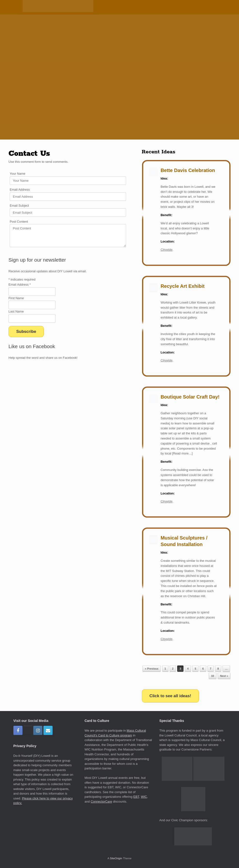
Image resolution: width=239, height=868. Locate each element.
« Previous (152, 669)
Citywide (166, 250)
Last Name (16, 311)
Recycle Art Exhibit (183, 286)
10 (213, 676)
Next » (224, 676)
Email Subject (19, 206)
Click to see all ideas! (170, 696)
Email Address (20, 190)
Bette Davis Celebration (188, 170)
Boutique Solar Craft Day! (190, 397)
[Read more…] (182, 453)
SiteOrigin (116, 858)
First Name (16, 298)
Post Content (19, 222)
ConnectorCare (101, 802)
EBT (136, 797)
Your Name (18, 174)
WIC (144, 797)
